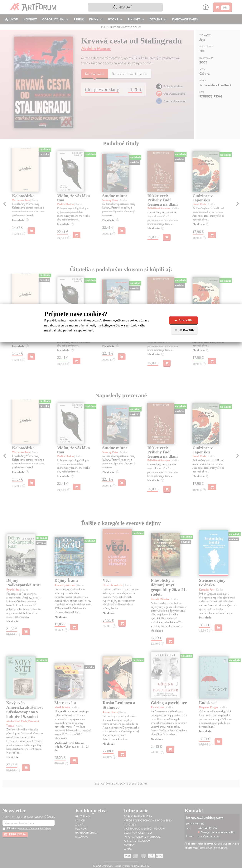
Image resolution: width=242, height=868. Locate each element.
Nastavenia (184, 330)
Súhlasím (184, 320)
